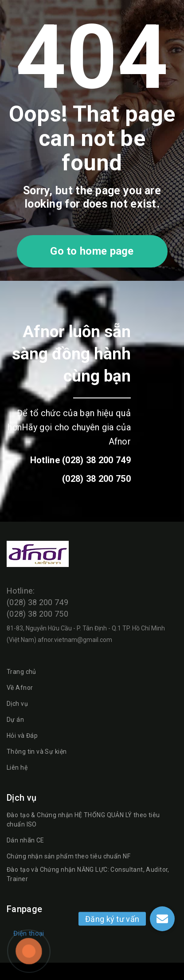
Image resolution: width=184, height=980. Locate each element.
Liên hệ (17, 767)
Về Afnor (20, 688)
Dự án (15, 720)
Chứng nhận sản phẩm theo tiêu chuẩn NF (69, 856)
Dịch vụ (17, 704)
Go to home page (92, 251)
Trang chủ (22, 672)
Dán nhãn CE (25, 840)
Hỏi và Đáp (22, 736)
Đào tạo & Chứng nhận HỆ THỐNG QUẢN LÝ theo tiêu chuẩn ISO (83, 820)
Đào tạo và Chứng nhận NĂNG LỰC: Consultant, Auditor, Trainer (88, 874)
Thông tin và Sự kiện (37, 752)
